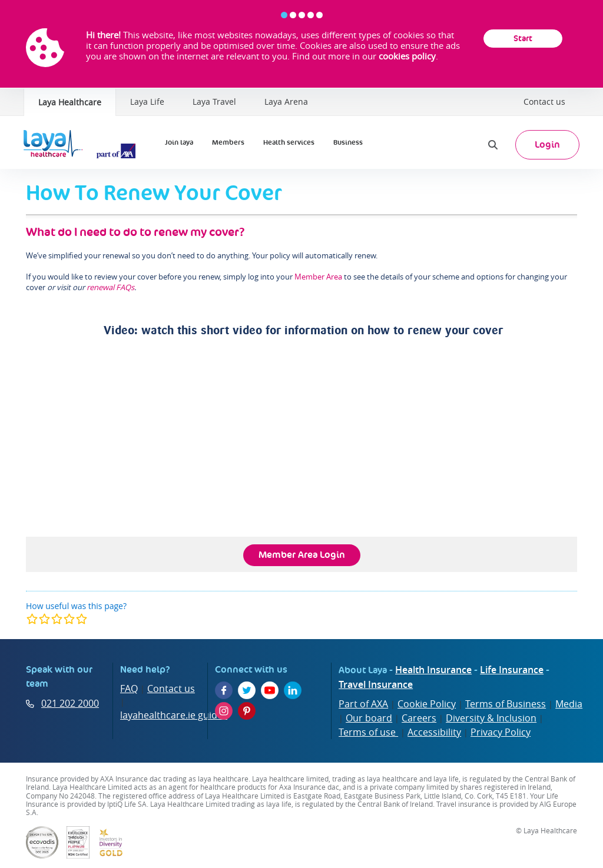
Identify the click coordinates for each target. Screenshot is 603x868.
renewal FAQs (110, 287)
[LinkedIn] (293, 690)
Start (523, 38)
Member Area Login (302, 555)
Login (547, 144)
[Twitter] (247, 690)
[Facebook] (224, 690)
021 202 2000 (70, 703)
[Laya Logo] (82, 145)
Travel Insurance (376, 684)
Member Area (318, 277)
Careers (419, 718)
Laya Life (147, 102)
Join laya (179, 142)
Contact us (544, 102)
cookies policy (407, 56)
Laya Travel (214, 102)
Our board (369, 718)
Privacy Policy (501, 732)
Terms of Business (506, 704)
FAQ (129, 689)
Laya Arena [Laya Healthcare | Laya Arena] (286, 102)
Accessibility (434, 732)
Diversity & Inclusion (491, 718)
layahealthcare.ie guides (174, 715)
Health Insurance (433, 670)
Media (569, 704)
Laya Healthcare (70, 102)
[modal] (57, 619)
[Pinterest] (247, 711)
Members (228, 142)
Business (348, 142)
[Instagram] (224, 711)
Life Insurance (512, 670)
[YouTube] (270, 690)
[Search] (493, 145)
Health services (289, 142)
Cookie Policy (427, 704)
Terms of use (368, 732)
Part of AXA (363, 704)
